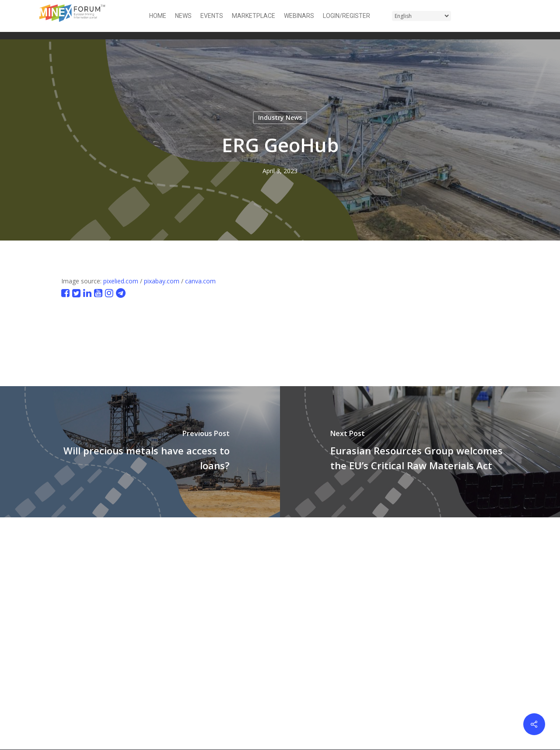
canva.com (200, 281)
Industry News (280, 117)
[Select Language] (422, 16)
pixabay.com (162, 281)
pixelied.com (121, 281)
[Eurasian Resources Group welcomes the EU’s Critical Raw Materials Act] (420, 452)
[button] (515, 16)
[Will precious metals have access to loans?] (140, 452)
